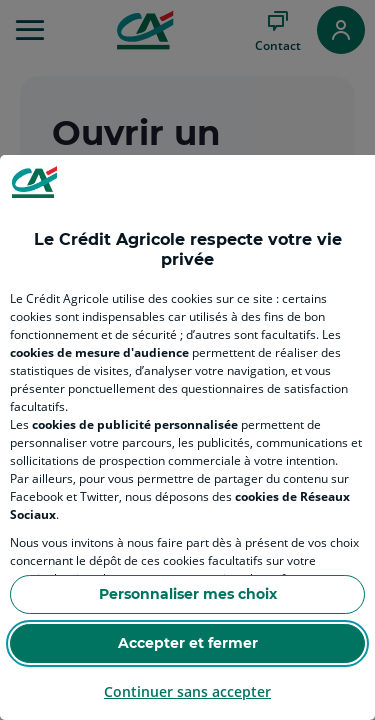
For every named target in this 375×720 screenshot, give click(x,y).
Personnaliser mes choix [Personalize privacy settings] (188, 594)
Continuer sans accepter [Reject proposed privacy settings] (187, 691)
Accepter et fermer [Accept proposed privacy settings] (188, 643)
